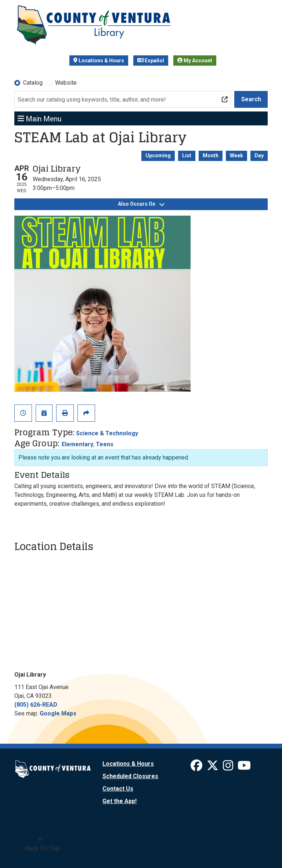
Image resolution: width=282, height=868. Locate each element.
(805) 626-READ (36, 705)
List (187, 155)
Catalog (33, 83)
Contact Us (118, 789)
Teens (105, 444)
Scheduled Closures (130, 776)
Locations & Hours (99, 61)
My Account (195, 61)
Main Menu (40, 118)
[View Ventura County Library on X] (213, 768)
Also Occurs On (141, 204)
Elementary (77, 444)
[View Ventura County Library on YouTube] (244, 768)
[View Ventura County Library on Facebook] (197, 768)
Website (66, 83)
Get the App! (120, 801)
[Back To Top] (40, 844)
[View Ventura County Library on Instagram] (229, 768)
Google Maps (58, 713)
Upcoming (158, 155)
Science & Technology (107, 433)
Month (211, 155)
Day (259, 155)
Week (236, 155)
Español (151, 61)
